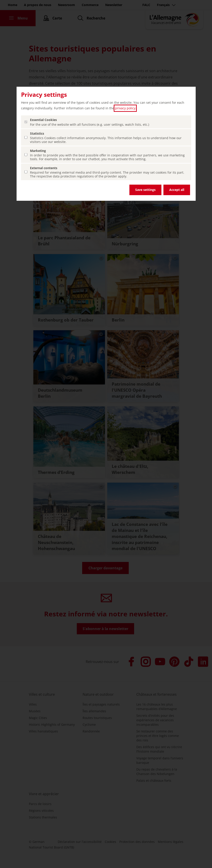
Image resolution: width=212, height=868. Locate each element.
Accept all (177, 190)
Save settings (145, 190)
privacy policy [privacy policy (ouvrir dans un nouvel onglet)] (125, 108)
